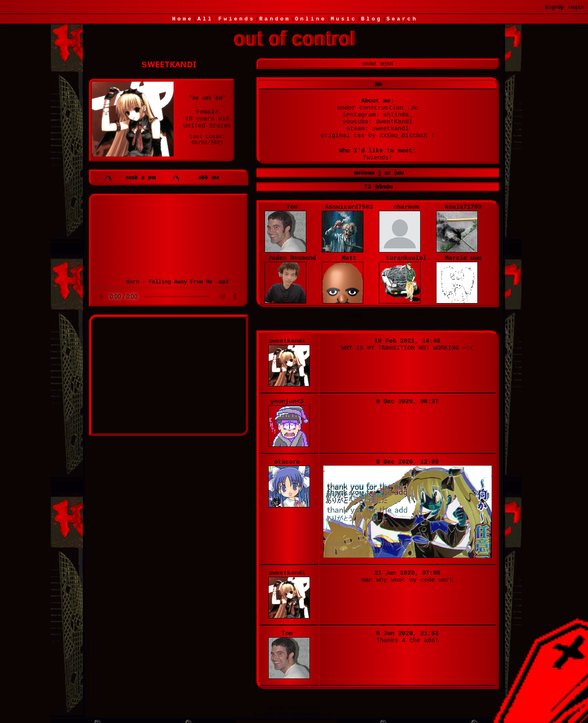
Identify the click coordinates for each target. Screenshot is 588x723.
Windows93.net (313, 715)
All (226, 19)
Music (344, 19)
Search (402, 19)
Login (576, 7)
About (277, 708)
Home (183, 19)
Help (294, 708)
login (354, 315)
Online (311, 19)
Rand (275, 19)
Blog (372, 19)
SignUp (554, 7)
